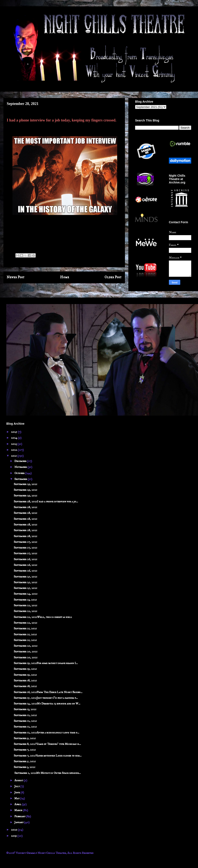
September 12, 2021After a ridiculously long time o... (46, 733)
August (19, 780)
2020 (14, 830)
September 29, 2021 (25, 484)
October (20, 473)
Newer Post (16, 277)
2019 (14, 836)
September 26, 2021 (25, 559)
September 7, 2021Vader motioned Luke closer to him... (48, 756)
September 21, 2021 (25, 628)
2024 (14, 438)
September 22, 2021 (25, 605)
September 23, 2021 (25, 600)
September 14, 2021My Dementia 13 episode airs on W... (47, 704)
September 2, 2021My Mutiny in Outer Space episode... (47, 773)
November (21, 467)
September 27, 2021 (25, 542)
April (18, 804)
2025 (14, 432)
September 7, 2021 (25, 750)
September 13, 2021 (25, 709)
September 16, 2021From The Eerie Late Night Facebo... (48, 692)
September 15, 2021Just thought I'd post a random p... (46, 698)
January (19, 822)
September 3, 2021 (24, 767)
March (19, 810)
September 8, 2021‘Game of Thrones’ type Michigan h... (47, 744)
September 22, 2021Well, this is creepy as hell (43, 617)
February (20, 816)
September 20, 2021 (26, 646)
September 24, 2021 (26, 594)
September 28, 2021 (25, 507)
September (21, 479)
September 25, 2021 (25, 577)
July (17, 786)
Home (65, 277)
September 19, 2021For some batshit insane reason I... (46, 663)
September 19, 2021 (25, 669)
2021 (14, 456)
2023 (14, 444)
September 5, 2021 (25, 761)
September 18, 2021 (25, 681)
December (21, 461)
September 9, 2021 (25, 738)
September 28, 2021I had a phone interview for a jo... (46, 502)
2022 (14, 450)
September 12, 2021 (25, 715)
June (17, 792)
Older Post (113, 277)
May (17, 798)
